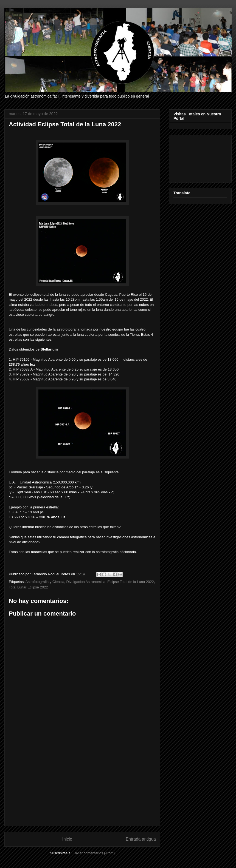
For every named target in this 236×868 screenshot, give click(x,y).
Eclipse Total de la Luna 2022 (131, 582)
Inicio (67, 839)
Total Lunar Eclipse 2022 (28, 587)
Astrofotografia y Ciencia (45, 582)
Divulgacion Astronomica (86, 582)
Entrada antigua (141, 839)
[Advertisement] (82, 784)
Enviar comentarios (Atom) (94, 853)
